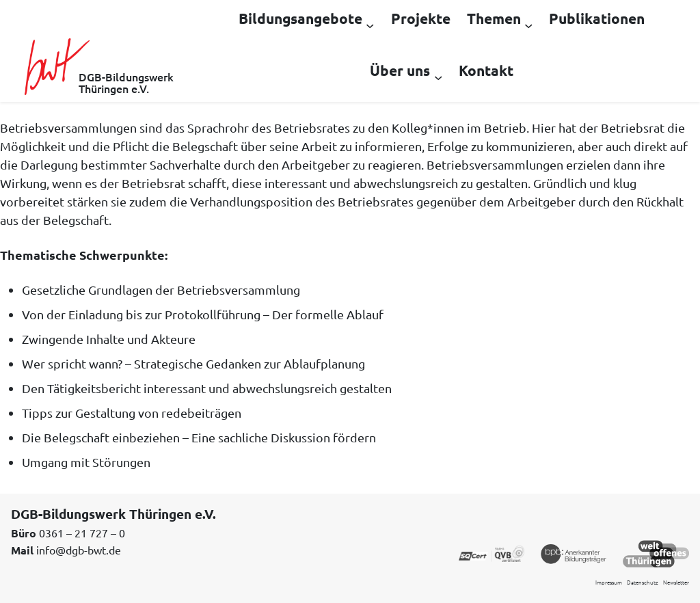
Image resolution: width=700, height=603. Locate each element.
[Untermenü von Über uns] (438, 77)
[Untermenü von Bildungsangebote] (370, 25)
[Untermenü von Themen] (528, 25)
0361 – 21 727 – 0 (82, 533)
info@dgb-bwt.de (79, 550)
